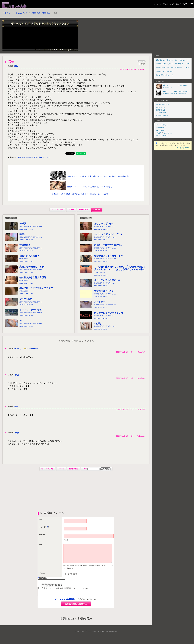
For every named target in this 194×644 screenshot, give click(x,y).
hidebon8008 (31, 353)
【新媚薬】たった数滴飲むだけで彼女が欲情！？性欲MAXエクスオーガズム (79, 198)
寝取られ (22, 161)
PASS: (91, 473)
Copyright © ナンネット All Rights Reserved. (97, 640)
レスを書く (97, 214)
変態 (36, 161)
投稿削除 (142, 65)
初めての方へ (160, 131)
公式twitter (168, 134)
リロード (71, 214)
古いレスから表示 (57, 214)
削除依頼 (141, 61)
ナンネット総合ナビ (162, 125)
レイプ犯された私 (161, 113)
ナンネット (8, 13)
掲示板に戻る (84, 214)
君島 (16, 66)
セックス (47, 161)
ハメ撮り (29, 161)
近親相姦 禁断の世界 (162, 105)
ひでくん (18, 353)
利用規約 (158, 134)
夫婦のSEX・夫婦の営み (41, 13)
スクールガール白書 (162, 116)
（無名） (18, 379)
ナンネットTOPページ (162, 136)
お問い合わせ (160, 128)
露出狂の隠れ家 (160, 111)
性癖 (40, 161)
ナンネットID (157, 4)
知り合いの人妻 (22, 13)
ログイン (185, 4)
